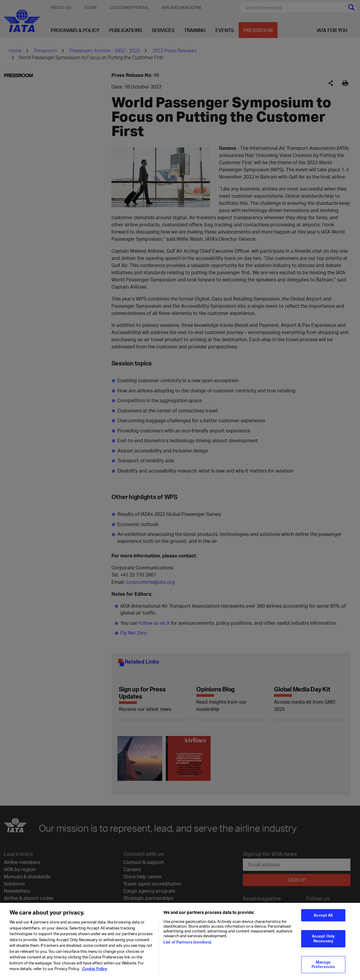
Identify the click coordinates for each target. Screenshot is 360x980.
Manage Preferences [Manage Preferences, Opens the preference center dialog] (323, 964)
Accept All (323, 915)
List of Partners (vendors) (187, 942)
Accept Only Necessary (323, 938)
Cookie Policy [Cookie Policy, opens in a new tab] (94, 969)
